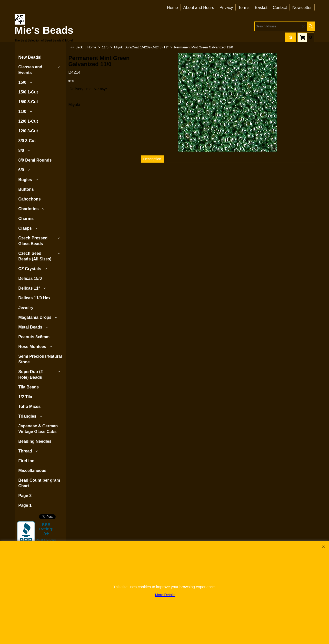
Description (152, 159)
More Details (165, 595)
